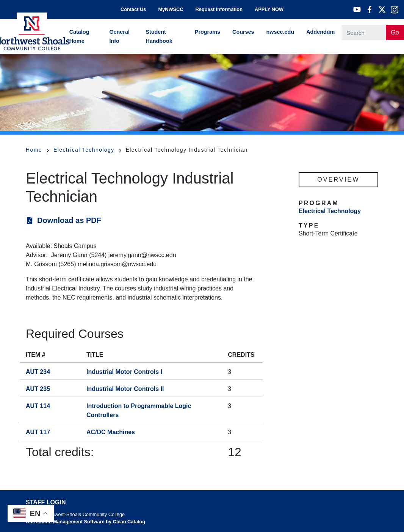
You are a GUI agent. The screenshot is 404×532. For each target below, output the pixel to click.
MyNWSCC (171, 9)
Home (37, 150)
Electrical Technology (87, 150)
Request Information (219, 9)
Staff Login (46, 502)
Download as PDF (69, 220)
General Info (119, 36)
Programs (207, 32)
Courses (243, 32)
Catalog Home (79, 36)
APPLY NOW (269, 9)
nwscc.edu (280, 32)
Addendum (320, 32)
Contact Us (133, 9)
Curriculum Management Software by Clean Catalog (85, 522)
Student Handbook (159, 36)
